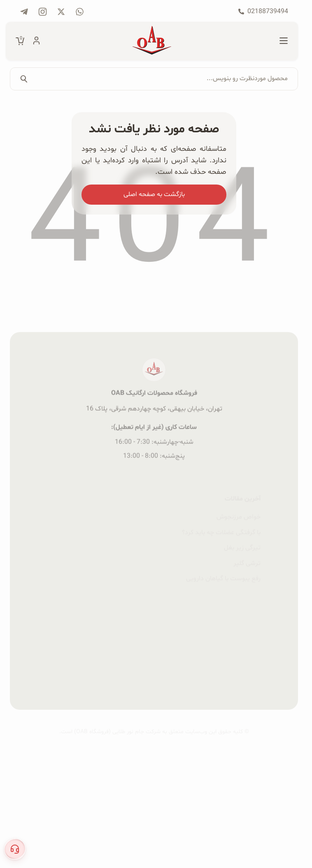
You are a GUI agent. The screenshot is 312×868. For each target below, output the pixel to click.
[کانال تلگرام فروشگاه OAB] (24, 12)
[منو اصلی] (284, 41)
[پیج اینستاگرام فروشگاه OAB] (43, 12)
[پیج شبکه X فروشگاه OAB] (61, 12)
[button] (15, 849)
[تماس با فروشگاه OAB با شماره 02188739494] (263, 12)
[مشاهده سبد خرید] (20, 41)
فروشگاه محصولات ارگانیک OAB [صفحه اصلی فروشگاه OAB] (154, 432)
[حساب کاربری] (36, 41)
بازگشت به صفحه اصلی (154, 194)
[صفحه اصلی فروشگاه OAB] (152, 41)
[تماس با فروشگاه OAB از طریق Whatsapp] (80, 12)
